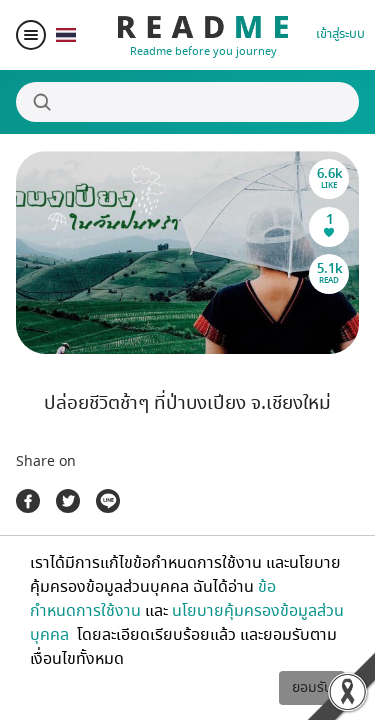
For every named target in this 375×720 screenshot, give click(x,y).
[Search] (187, 102)
